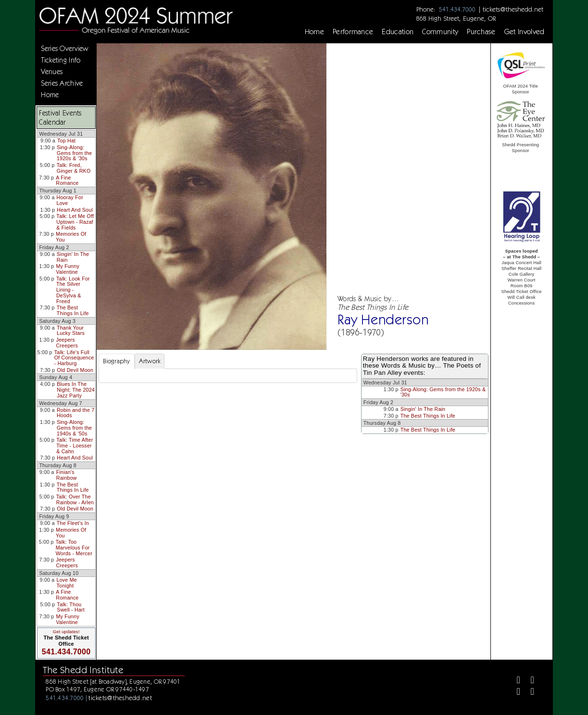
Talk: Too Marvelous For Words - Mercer (74, 547)
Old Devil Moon (75, 370)
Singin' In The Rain (73, 257)
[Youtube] (529, 693)
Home (314, 32)
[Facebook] (515, 681)
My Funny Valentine (68, 269)
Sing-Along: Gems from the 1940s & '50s (74, 428)
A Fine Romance (67, 180)
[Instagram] (515, 693)
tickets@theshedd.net (513, 9)
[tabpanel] (228, 376)
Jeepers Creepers (67, 343)
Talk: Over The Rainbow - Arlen (75, 499)
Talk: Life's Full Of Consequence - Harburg (74, 358)
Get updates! (66, 632)
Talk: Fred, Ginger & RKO (74, 168)
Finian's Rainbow (67, 475)
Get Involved (525, 32)
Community (440, 32)
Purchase (481, 32)
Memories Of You (71, 237)
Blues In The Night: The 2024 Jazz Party (76, 389)
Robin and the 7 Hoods (75, 413)
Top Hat (66, 140)
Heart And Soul (75, 210)
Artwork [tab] (150, 361)
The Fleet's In (73, 523)
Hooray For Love (70, 200)
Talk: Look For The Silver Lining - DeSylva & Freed (73, 290)
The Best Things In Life (73, 310)
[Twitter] (529, 681)
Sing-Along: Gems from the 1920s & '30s (74, 153)
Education (398, 32)
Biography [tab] (116, 361)
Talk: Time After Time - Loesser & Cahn (75, 445)
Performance (353, 32)
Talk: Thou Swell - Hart (71, 607)
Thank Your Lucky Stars (71, 331)
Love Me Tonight (67, 583)
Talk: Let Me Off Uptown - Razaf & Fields (75, 222)
